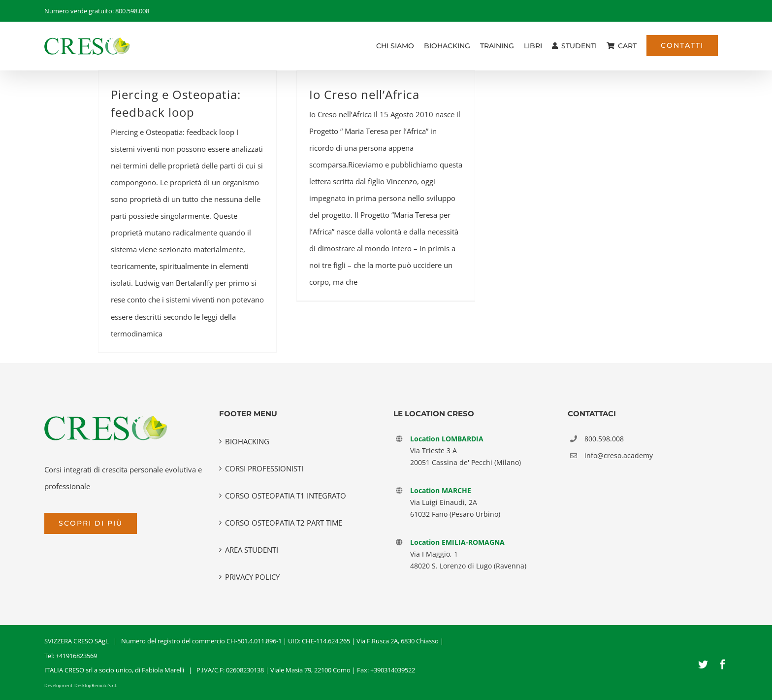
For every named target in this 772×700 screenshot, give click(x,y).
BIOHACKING (247, 441)
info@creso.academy (619, 455)
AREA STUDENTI (252, 550)
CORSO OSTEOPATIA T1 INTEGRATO (286, 496)
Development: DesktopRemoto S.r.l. (80, 685)
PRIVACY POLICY (252, 577)
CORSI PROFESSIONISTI (264, 468)
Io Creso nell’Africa (364, 94)
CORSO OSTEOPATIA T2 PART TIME (284, 523)
